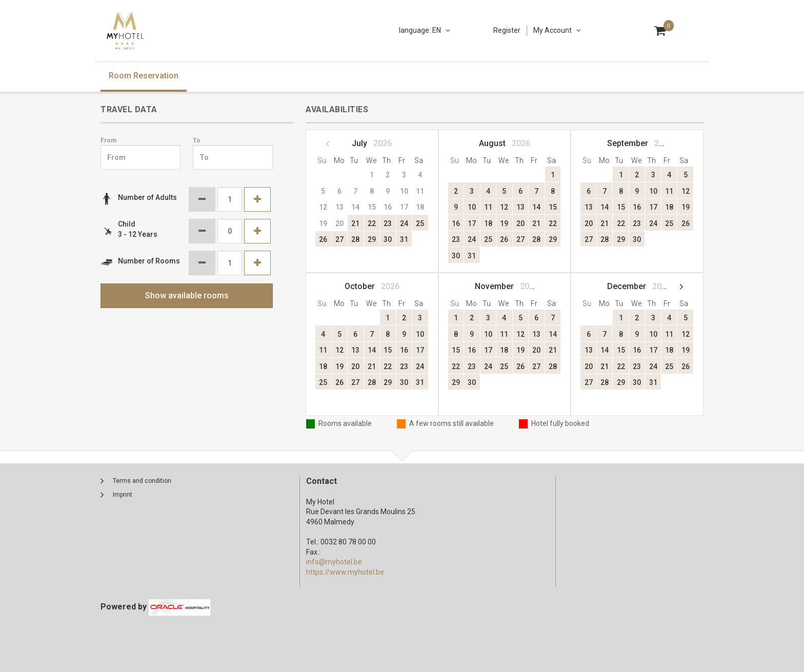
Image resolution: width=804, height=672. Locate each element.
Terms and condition (142, 481)
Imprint (123, 495)
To (197, 140)
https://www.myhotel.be (345, 572)
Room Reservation (144, 76)
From (108, 140)
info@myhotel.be (334, 562)
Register (507, 30)
